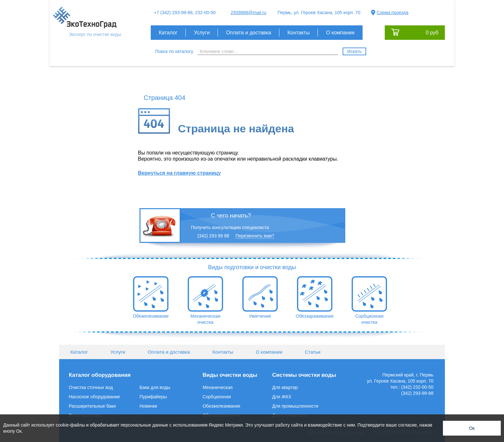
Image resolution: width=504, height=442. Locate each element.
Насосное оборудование (94, 397)
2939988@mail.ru (249, 13)
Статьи (313, 352)
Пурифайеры (153, 397)
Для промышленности (295, 406)
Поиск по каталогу (174, 51)
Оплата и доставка (248, 33)
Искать (354, 51)
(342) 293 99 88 (213, 236)
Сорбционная (217, 397)
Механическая (217, 387)
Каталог (168, 33)
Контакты (298, 33)
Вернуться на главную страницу (179, 173)
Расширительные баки (92, 406)
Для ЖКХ (282, 397)
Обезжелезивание (221, 406)
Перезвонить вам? (255, 236)
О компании (340, 33)
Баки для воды (155, 387)
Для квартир (285, 387)
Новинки (148, 406)
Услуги (202, 33)
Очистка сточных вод (91, 387)
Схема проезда (393, 13)
